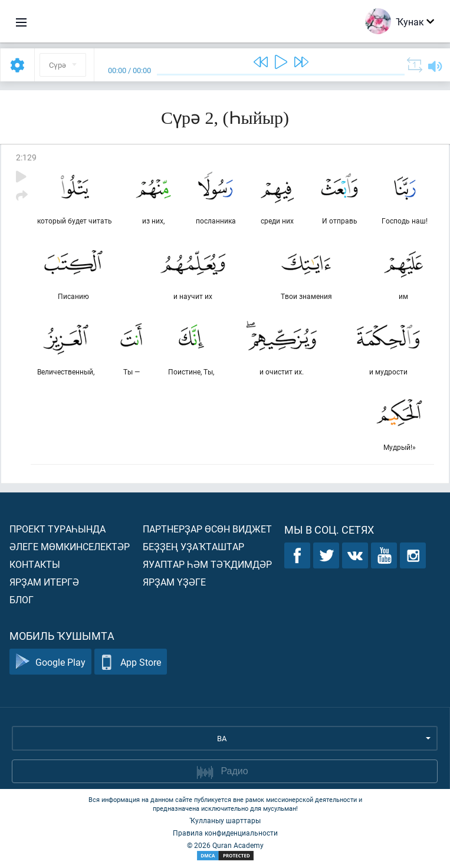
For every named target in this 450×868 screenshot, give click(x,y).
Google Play (50, 662)
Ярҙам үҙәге (174, 582)
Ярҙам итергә (44, 582)
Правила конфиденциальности (225, 833)
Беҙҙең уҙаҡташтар (193, 546)
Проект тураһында (58, 529)
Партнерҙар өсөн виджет (207, 529)
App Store (131, 662)
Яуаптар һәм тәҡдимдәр (207, 564)
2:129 (26, 157)
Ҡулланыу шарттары (225, 820)
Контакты (35, 564)
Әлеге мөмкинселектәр (70, 546)
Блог (22, 599)
